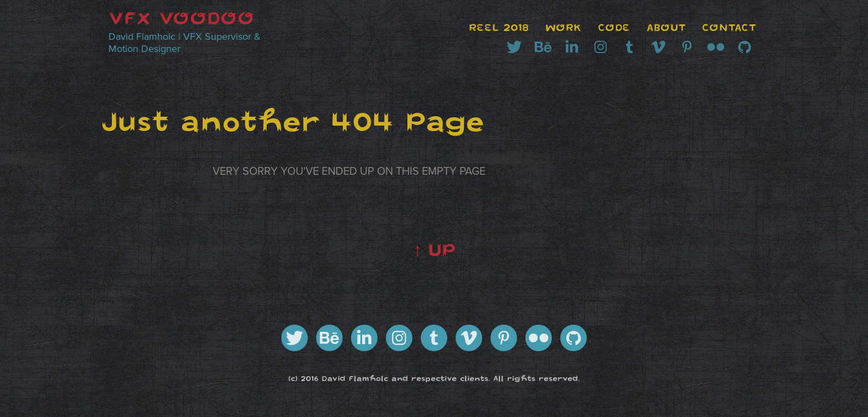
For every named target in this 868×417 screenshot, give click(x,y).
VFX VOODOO (182, 18)
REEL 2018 (499, 27)
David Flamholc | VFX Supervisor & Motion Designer (186, 42)
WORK (564, 27)
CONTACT (729, 27)
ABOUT (666, 27)
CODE (614, 27)
